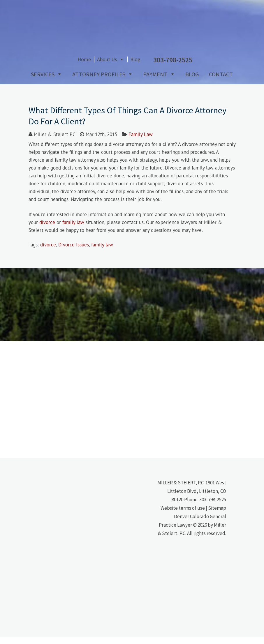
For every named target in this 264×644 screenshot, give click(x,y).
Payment (153, 81)
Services (40, 81)
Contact (219, 81)
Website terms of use (183, 515)
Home (129, 68)
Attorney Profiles (96, 81)
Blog (180, 68)
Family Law (141, 141)
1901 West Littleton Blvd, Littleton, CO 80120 (197, 498)
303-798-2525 (213, 506)
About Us (151, 68)
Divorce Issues (74, 251)
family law (73, 229)
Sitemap (217, 515)
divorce (47, 229)
